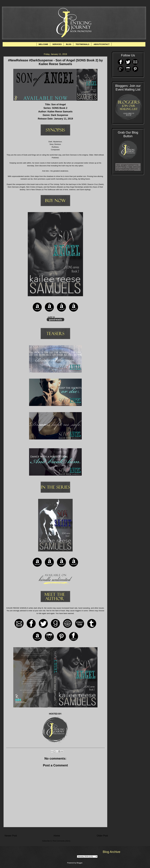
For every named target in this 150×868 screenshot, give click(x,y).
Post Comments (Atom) (61, 841)
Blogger (79, 863)
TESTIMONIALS (82, 44)
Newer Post (11, 836)
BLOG (69, 44)
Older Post (102, 836)
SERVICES (57, 44)
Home (57, 836)
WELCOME (43, 44)
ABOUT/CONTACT (102, 44)
